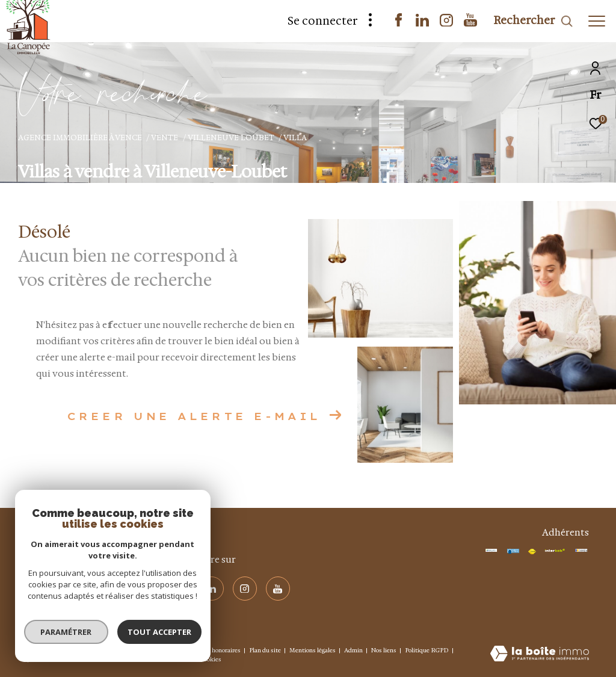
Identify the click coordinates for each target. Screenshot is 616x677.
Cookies (211, 660)
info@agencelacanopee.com (81, 601)
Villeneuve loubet (231, 138)
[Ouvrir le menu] (597, 21)
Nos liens (384, 650)
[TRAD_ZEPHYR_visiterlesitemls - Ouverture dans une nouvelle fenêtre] (513, 551)
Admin (354, 650)
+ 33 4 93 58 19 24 (59, 587)
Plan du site (266, 650)
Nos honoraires (221, 650)
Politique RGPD (427, 650)
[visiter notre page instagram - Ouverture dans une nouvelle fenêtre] (446, 23)
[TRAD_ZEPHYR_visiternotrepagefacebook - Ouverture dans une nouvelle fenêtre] (399, 23)
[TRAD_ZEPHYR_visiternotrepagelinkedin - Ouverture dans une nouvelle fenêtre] (422, 23)
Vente (165, 138)
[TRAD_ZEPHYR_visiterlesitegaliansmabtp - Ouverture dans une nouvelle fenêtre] (492, 551)
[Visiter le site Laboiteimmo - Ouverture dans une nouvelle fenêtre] (540, 655)
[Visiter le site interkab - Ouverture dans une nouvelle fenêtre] (555, 551)
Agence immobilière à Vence (80, 138)
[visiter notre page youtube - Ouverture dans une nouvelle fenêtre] (470, 23)
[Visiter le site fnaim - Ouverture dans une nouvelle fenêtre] (532, 552)
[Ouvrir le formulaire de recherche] (533, 21)
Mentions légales (313, 650)
